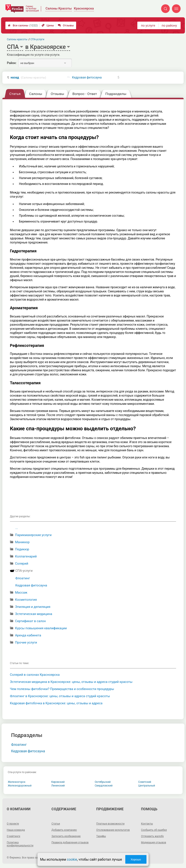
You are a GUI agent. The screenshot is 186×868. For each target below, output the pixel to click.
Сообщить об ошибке (154, 830)
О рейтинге (13, 836)
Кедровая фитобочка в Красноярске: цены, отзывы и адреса (56, 703)
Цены (48, 25)
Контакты (147, 824)
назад (28, 78)
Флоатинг (23, 578)
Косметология (26, 600)
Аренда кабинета (28, 635)
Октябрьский (103, 782)
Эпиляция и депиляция (33, 607)
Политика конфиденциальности (20, 844)
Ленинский (58, 786)
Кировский (58, 782)
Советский (145, 782)
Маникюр (22, 542)
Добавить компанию (64, 830)
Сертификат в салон (30, 621)
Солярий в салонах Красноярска (35, 675)
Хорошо (136, 859)
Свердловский (104, 786)
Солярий (22, 564)
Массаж (21, 593)
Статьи (56, 824)
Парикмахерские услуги (33, 535)
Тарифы (101, 836)
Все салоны (23, 25)
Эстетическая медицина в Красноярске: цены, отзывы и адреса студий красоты (71, 682)
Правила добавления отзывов (70, 842)
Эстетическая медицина (34, 614)
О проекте (13, 824)
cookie (72, 859)
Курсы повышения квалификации (41, 628)
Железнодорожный (20, 786)
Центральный (147, 786)
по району (169, 26)
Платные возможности (110, 824)
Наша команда (16, 830)
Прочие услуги (26, 642)
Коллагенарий (26, 556)
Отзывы (66, 25)
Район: (12, 63)
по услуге (148, 26)
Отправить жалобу (152, 836)
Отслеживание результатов (113, 830)
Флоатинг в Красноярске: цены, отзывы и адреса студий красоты (60, 696)
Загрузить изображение (66, 836)
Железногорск (17, 782)
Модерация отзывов (154, 842)
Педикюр (22, 549)
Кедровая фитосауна (87, 77)
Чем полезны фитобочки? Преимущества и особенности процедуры (62, 689)
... (17, 528)
